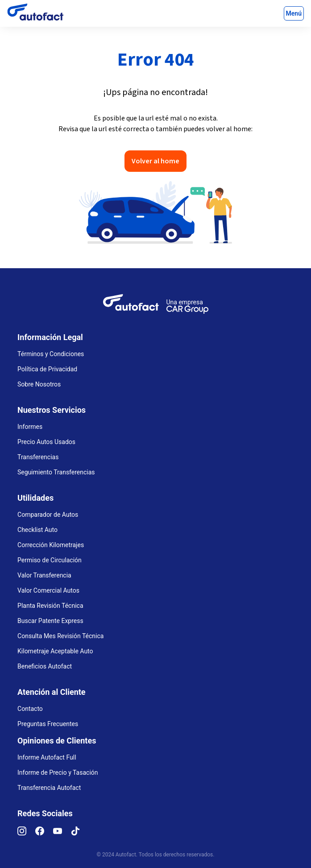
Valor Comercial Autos (48, 590)
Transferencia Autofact (49, 788)
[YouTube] (62, 833)
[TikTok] (80, 833)
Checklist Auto (37, 530)
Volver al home (155, 161)
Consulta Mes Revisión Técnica (60, 636)
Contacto (30, 709)
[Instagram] (26, 833)
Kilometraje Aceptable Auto (55, 651)
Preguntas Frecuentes (48, 724)
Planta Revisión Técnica (50, 606)
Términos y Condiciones (51, 354)
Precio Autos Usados (46, 442)
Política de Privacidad (47, 369)
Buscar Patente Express (50, 621)
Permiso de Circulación (50, 560)
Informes (30, 427)
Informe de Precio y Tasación (58, 772)
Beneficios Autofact (45, 666)
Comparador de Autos (48, 515)
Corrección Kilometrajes (51, 545)
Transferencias (38, 457)
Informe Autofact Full (47, 757)
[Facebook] (44, 833)
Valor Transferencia (44, 575)
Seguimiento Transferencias (56, 472)
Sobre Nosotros (39, 384)
